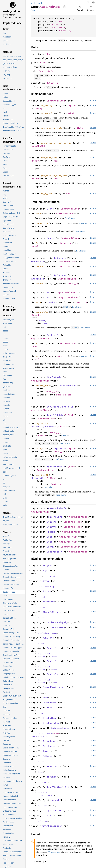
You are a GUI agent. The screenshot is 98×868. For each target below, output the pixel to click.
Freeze (51, 532)
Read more (70, 218)
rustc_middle (37, 3)
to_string (47, 105)
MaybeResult (50, 741)
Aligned (47, 566)
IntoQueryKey (51, 723)
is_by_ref (47, 194)
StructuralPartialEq (60, 407)
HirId (80, 128)
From (45, 698)
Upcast (55, 800)
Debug (50, 238)
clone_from (42, 223)
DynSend (52, 522)
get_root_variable (52, 128)
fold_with (41, 448)
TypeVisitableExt (58, 787)
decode (40, 266)
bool (69, 194)
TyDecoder (60, 258)
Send (50, 537)
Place (55, 24)
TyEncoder (60, 275)
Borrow (47, 591)
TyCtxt (73, 105)
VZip (50, 815)
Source (34, 10)
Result (36, 246)
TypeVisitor (39, 478)
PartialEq (53, 335)
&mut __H (82, 302)
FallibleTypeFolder (43, 426)
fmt (38, 243)
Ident (60, 21)
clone (39, 213)
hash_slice (42, 312)
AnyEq (46, 581)
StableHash (54, 377)
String (38, 109)
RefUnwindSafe (57, 508)
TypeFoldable (55, 415)
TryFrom (52, 766)
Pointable (49, 746)
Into (50, 708)
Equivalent (54, 648)
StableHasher (64, 395)
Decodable (38, 262)
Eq (48, 292)
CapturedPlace (56, 101)
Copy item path (65, 7)
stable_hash (43, 385)
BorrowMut (49, 602)
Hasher (52, 302)
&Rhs (60, 356)
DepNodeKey (58, 627)
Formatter (66, 243)
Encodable (38, 279)
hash (38, 302)
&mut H (36, 315)
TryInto (52, 777)
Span (56, 161)
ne (37, 356)
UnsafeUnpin (54, 552)
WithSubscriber (52, 826)
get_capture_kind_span (54, 176)
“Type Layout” (54, 852)
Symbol (70, 113)
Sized (45, 323)
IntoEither (50, 718)
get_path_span (49, 158)
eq (37, 343)
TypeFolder (61, 448)
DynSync (52, 527)
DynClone (48, 638)
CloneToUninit (52, 612)
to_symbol (47, 113)
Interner (42, 793)
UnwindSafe (55, 517)
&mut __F (55, 433)
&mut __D (64, 266)
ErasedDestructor (54, 687)
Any (45, 570)
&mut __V (56, 484)
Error (64, 436)
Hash (50, 297)
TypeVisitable (56, 467)
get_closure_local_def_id (56, 143)
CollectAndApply (57, 622)
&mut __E (73, 283)
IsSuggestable (60, 728)
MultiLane (43, 821)
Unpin (50, 547)
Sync (50, 542)
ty (46, 3)
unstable (83, 223)
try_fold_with (44, 423)
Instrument (50, 703)
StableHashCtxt (69, 385)
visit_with (42, 475)
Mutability (65, 31)
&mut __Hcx (52, 392)
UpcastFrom (44, 806)
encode (40, 283)
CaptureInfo (58, 28)
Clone (50, 209)
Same (45, 751)
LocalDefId (38, 146)
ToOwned (47, 756)
